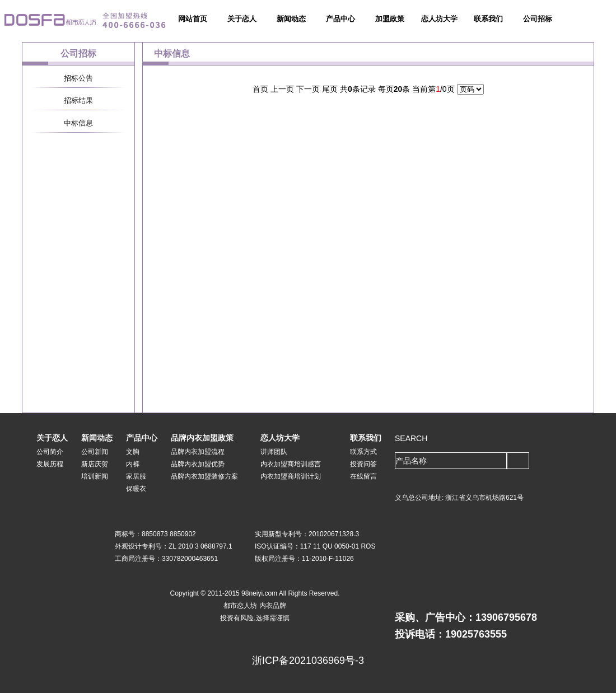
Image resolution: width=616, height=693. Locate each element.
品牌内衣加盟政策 (202, 438)
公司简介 (50, 452)
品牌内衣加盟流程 (198, 452)
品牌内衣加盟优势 (198, 464)
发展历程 (50, 464)
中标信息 (78, 123)
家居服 (136, 476)
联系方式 (363, 452)
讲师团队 (274, 452)
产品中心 (340, 19)
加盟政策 (390, 19)
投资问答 (363, 464)
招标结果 (78, 100)
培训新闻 (95, 476)
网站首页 (193, 19)
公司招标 (538, 19)
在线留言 (363, 476)
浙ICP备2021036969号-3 (308, 661)
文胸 (133, 452)
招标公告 (78, 78)
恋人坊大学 (439, 19)
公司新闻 (95, 452)
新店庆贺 (95, 464)
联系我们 (488, 19)
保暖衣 (136, 489)
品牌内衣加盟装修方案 (204, 476)
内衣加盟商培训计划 (291, 476)
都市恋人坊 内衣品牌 (255, 606)
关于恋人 (242, 19)
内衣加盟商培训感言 (291, 464)
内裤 (133, 464)
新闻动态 (291, 19)
